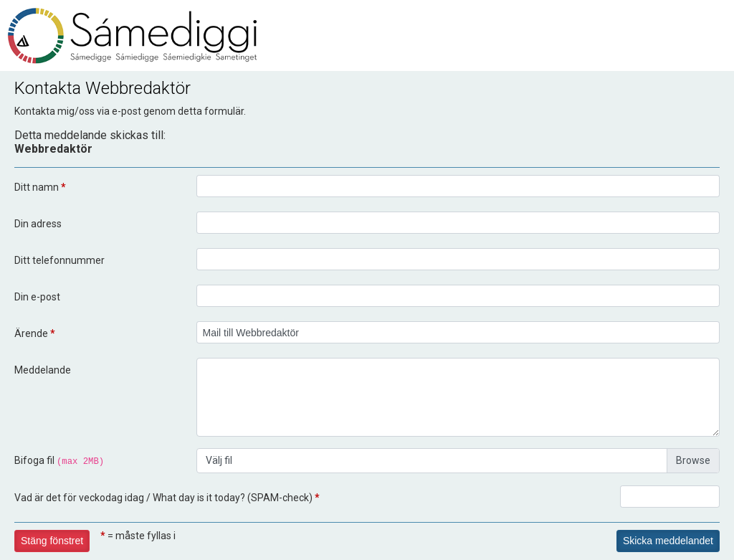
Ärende (35, 333)
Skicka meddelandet (668, 541)
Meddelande (43, 370)
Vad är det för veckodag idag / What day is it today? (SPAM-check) (167, 498)
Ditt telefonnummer (59, 260)
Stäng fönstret (52, 541)
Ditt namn (40, 187)
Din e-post (37, 297)
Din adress (38, 224)
